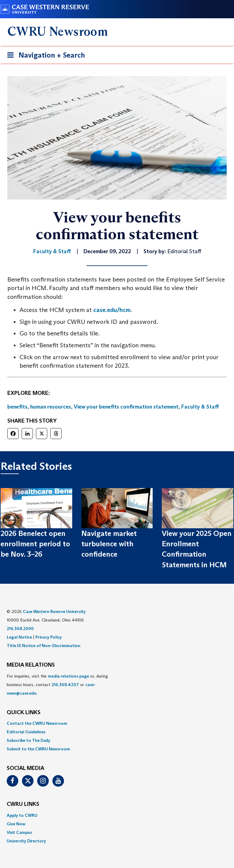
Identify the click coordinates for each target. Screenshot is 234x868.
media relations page (68, 676)
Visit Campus (19, 832)
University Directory (26, 841)
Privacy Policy (49, 637)
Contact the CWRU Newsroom (37, 723)
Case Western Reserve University (54, 611)
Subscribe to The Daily (28, 740)
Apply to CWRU (22, 815)
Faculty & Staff (200, 407)
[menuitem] (117, 723)
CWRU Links (23, 804)
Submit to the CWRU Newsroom (38, 749)
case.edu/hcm (112, 310)
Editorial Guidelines (26, 732)
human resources (51, 407)
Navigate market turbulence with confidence (109, 544)
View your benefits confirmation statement (126, 407)
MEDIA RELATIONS (31, 665)
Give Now (16, 824)
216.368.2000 (20, 629)
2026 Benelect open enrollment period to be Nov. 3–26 (35, 544)
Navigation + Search (44, 56)
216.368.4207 (65, 685)
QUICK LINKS (24, 713)
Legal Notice (19, 637)
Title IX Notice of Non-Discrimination (44, 646)
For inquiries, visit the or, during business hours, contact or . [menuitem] (57, 685)
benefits (17, 407)
